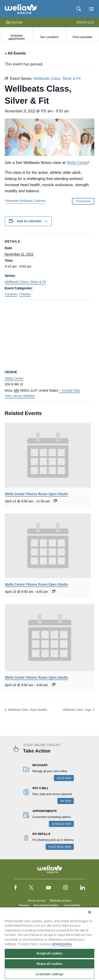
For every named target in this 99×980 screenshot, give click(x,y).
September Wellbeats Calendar (25, 201)
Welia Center (77, 163)
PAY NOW (66, 801)
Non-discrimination (46, 905)
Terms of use (36, 901)
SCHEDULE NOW (61, 824)
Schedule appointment (17, 37)
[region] (49, 943)
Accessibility (72, 905)
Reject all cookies (49, 964)
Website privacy (61, 901)
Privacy (24, 905)
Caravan (11, 294)
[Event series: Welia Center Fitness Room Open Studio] (55, 501)
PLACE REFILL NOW (60, 847)
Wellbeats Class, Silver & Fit (25, 282)
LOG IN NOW (64, 778)
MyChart (14, 22)
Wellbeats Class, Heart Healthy (27, 710)
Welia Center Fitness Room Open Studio (36, 494)
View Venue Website (20, 396)
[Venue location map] (49, 334)
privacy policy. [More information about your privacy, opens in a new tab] (62, 944)
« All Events (15, 53)
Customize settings (49, 974)
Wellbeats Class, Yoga (77, 710)
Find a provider (82, 37)
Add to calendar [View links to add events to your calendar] (29, 221)
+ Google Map (70, 390)
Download (83, 201)
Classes (25, 294)
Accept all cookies (49, 953)
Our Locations (50, 37)
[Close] (90, 912)
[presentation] (48, 455)
